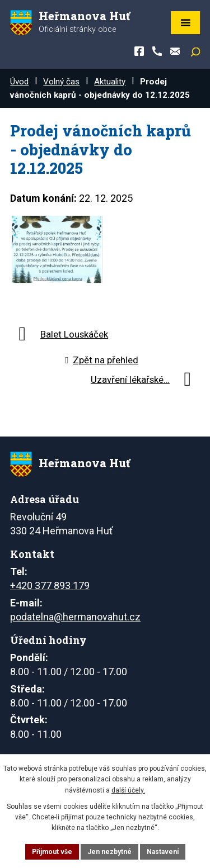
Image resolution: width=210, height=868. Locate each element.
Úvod (19, 82)
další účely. (128, 790)
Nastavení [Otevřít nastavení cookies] (163, 852)
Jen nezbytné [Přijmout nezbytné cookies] (109, 852)
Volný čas (61, 82)
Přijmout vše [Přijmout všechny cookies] (52, 852)
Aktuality (110, 82)
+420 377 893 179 (50, 585)
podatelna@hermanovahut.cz (75, 617)
